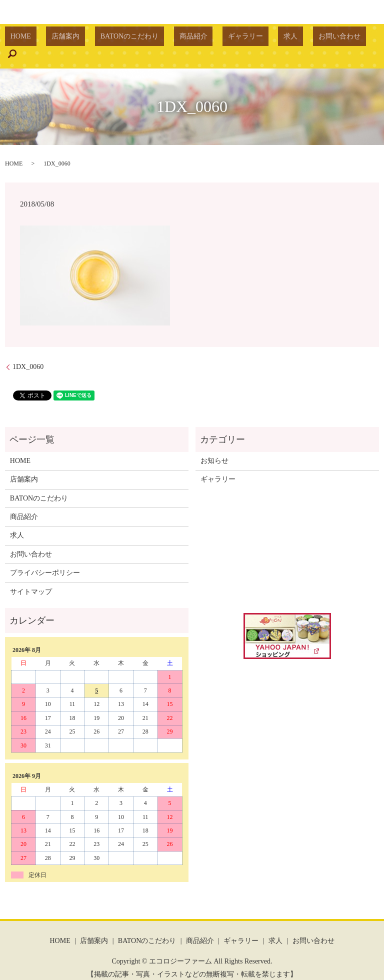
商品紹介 (187, 39)
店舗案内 (81, 39)
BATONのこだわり (134, 39)
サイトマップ (31, 576)
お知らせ (214, 445)
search (339, 38)
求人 (263, 39)
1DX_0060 (28, 352)
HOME (48, 39)
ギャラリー (229, 39)
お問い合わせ (301, 39)
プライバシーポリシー (45, 558)
